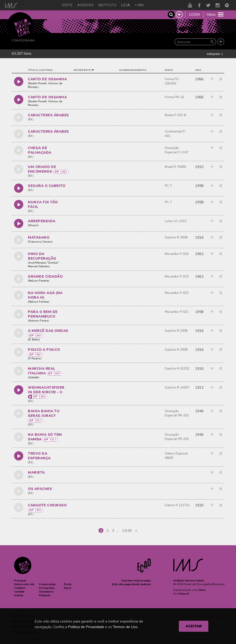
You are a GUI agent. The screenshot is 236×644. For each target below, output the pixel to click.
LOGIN (194, 15)
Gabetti (34, 377)
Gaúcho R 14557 (177, 387)
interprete (82, 70)
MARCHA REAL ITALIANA (42, 371)
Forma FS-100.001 (172, 81)
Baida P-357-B (176, 115)
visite (67, 5)
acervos (86, 5)
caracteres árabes (48, 115)
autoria (47, 70)
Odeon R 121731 (177, 505)
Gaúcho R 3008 (176, 237)
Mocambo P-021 (177, 312)
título (33, 70)
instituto (108, 5)
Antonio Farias (38, 321)
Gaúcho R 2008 (176, 331)
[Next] (136, 531)
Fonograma (23, 41)
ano (198, 70)
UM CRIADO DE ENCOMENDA (42, 169)
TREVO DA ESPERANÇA (39, 456)
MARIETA (36, 472)
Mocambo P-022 (177, 293)
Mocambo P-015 (177, 276)
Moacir (33, 225)
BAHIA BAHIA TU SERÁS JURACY (44, 413)
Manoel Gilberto (38, 266)
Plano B (184, 594)
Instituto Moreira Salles (189, 581)
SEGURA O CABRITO (47, 186)
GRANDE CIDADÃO (45, 277)
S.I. (31, 119)
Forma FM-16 (174, 97)
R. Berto (34, 340)
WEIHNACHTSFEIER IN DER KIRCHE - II (46, 390)
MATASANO (39, 238)
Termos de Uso (125, 627)
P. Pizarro (35, 358)
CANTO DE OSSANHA (47, 79)
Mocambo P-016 (177, 254)
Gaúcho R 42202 (177, 369)
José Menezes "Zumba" (44, 263)
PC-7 (168, 186)
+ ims (139, 5)
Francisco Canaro (40, 242)
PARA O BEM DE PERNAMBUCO (43, 314)
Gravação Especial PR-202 (177, 413)
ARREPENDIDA (42, 221)
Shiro (202, 590)
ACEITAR (194, 626)
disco (169, 70)
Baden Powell (38, 83)
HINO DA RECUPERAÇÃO (42, 256)
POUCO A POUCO (44, 350)
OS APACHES (40, 489)
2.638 (127, 531)
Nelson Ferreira (39, 281)
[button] (20, 581)
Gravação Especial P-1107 (177, 150)
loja (126, 5)
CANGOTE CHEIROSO (47, 505)
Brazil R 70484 (175, 167)
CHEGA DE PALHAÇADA (40, 150)
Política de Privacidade (86, 627)
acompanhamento (133, 70)
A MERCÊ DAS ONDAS (48, 331)
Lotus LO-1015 (176, 221)
